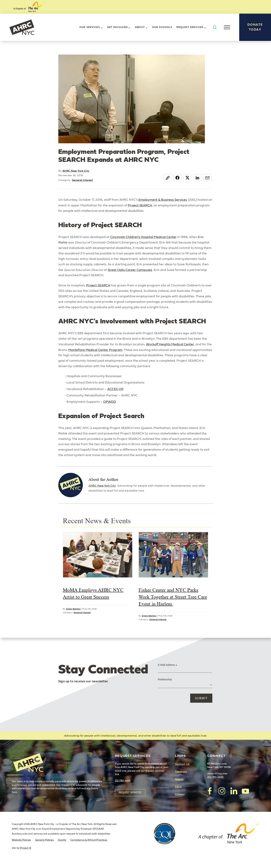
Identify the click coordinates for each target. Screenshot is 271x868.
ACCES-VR (115, 391)
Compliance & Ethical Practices (89, 846)
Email (207, 178)
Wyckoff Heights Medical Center (170, 346)
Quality (62, 846)
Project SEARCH (140, 205)
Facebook (177, 178)
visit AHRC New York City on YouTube (245, 797)
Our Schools (162, 27)
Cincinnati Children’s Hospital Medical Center (143, 237)
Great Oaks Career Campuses (130, 271)
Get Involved (117, 27)
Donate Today (255, 27)
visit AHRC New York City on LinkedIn (234, 797)
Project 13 (26, 854)
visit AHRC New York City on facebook (210, 797)
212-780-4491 (123, 786)
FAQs (179, 792)
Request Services (190, 27)
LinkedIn (197, 178)
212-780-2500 (215, 783)
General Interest (82, 180)
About (140, 27)
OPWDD (110, 404)
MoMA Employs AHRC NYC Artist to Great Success (93, 599)
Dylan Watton (73, 615)
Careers (180, 800)
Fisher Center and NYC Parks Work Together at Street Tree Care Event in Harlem (173, 603)
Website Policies (21, 846)
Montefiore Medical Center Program (95, 352)
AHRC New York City (22, 27)
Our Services (90, 27)
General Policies (44, 846)
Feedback (181, 777)
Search (179, 785)
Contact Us (182, 770)
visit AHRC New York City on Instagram (222, 797)
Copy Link (167, 178)
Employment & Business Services (163, 200)
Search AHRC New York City (215, 27)
